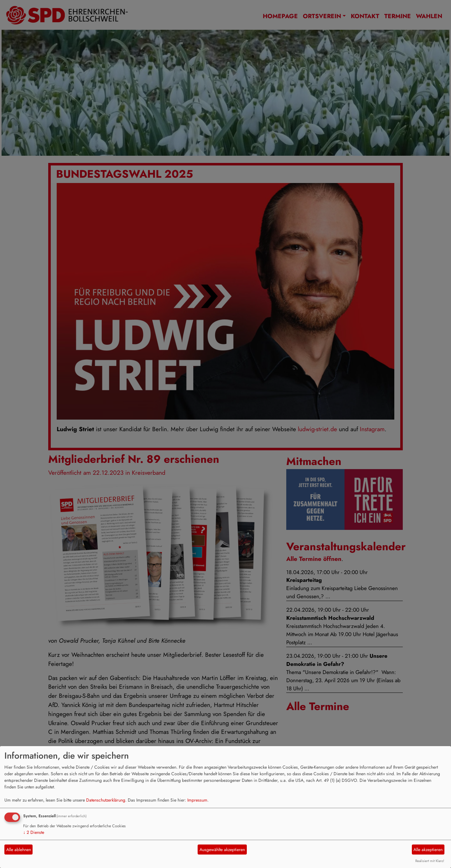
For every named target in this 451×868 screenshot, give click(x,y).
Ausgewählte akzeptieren (222, 850)
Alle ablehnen (19, 850)
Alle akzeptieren (428, 850)
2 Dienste (34, 832)
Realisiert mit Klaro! (430, 861)
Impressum (197, 800)
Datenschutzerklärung (106, 800)
